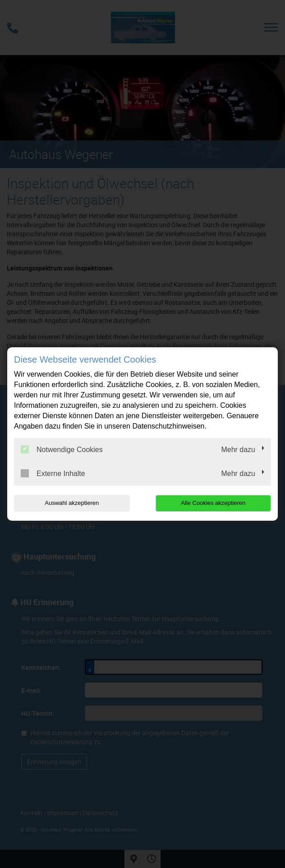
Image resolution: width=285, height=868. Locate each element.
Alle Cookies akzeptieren (213, 503)
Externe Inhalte (53, 473)
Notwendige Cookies (62, 449)
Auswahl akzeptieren (72, 503)
